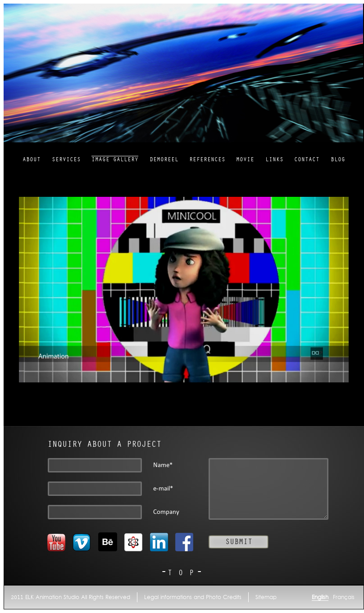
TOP (184, 573)
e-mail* (163, 488)
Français (344, 597)
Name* (163, 465)
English (320, 597)
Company (166, 512)
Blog (338, 160)
